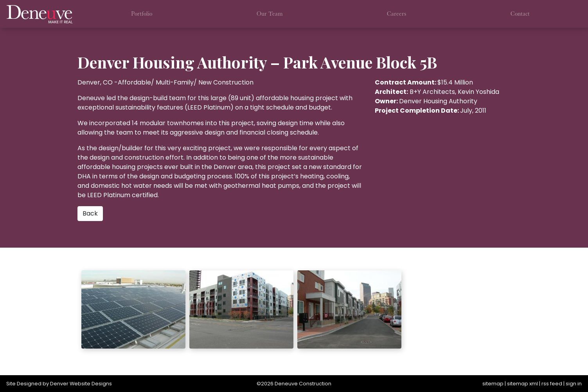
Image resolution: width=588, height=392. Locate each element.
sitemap (493, 384)
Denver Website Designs (81, 384)
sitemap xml (522, 384)
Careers (396, 14)
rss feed (552, 384)
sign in (574, 384)
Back (90, 213)
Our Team (270, 14)
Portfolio (142, 14)
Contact (520, 14)
